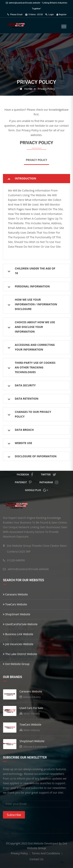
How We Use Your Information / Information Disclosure (36, 304)
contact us (36, 859)
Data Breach (24, 430)
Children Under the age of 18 (35, 271)
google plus (36, 490)
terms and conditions (46, 853)
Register (62, 15)
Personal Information (32, 286)
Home (25, 89)
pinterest (23, 482)
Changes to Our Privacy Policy (33, 414)
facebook (25, 475)
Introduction (26, 178)
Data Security (25, 385)
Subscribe (14, 815)
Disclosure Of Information (36, 456)
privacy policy (20, 853)
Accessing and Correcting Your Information (35, 347)
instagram (49, 482)
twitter (49, 475)
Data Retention (27, 399)
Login (50, 15)
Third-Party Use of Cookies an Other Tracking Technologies (35, 367)
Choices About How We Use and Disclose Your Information (35, 327)
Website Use (23, 443)
